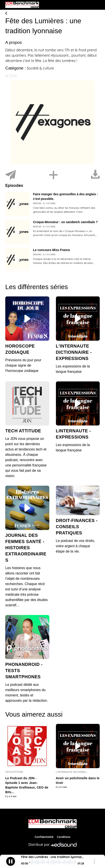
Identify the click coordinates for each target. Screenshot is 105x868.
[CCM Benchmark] (52, 824)
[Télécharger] (95, 175)
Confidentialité (44, 837)
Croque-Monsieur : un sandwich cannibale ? (65, 222)
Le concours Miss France (52, 250)
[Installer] (53, 175)
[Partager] (11, 175)
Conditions (64, 837)
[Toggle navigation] (96, 5)
